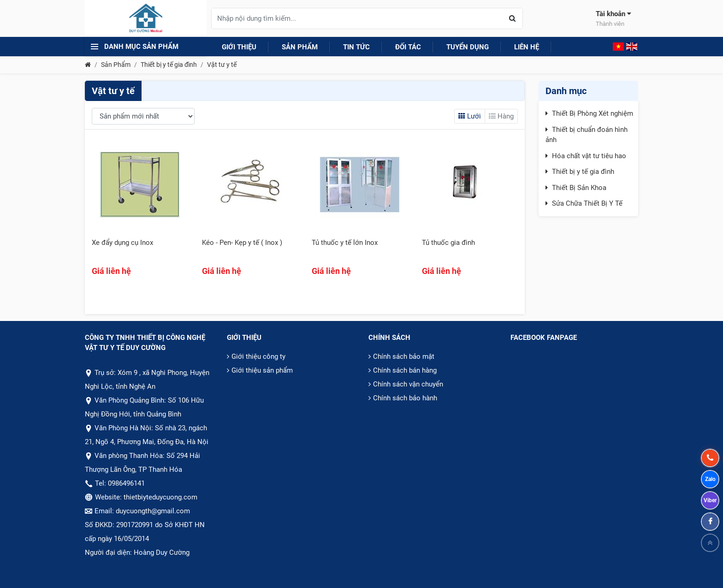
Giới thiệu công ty (258, 356)
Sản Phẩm (116, 65)
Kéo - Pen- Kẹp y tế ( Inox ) (242, 243)
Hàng (501, 116)
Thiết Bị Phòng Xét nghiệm (593, 113)
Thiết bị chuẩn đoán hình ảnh (587, 135)
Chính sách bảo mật (404, 356)
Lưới (470, 116)
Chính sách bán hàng (405, 370)
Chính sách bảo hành (405, 398)
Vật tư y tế (222, 65)
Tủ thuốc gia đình (448, 243)
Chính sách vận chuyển (408, 384)
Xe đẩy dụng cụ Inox (122, 243)
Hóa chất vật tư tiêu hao (589, 156)
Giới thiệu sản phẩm (262, 370)
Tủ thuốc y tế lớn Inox (345, 243)
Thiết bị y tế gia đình (169, 65)
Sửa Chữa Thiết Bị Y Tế (587, 203)
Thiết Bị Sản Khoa (579, 188)
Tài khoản (613, 19)
